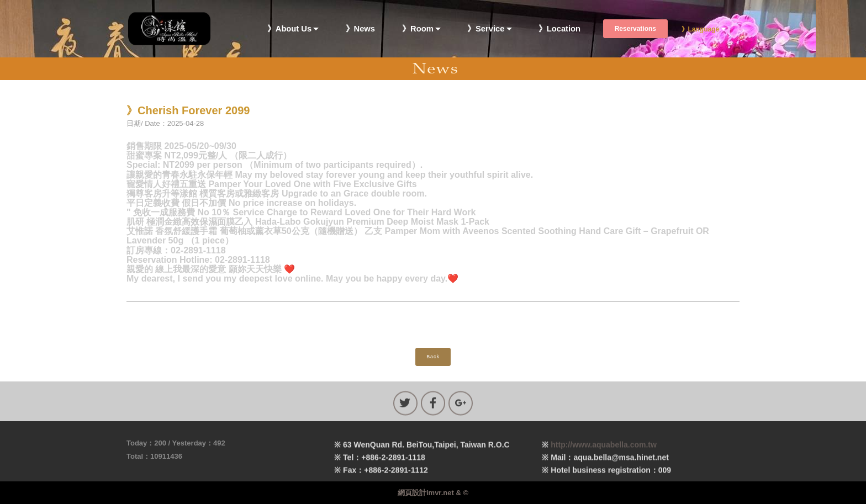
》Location (559, 29)
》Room (418, 29)
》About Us (289, 29)
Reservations (635, 29)
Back (433, 357)
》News (360, 29)
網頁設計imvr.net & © (433, 493)
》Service (486, 29)
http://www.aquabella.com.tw (604, 454)
